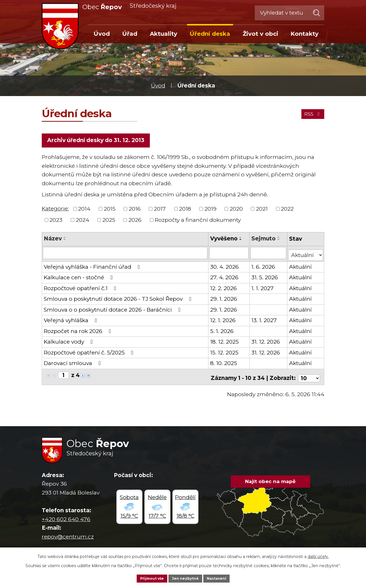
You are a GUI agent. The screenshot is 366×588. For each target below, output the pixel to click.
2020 (236, 211)
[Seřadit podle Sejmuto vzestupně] (279, 240)
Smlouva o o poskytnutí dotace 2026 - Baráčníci (113, 309)
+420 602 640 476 (66, 516)
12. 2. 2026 (224, 288)
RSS (310, 112)
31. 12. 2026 (266, 342)
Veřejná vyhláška (71, 320)
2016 (135, 211)
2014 (84, 211)
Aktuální (301, 267)
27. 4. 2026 (225, 277)
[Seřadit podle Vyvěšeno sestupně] (241, 242)
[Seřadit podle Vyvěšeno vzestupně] (241, 240)
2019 (210, 211)
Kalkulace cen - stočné (79, 277)
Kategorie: (55, 211)
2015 (110, 211)
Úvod (158, 86)
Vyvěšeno (224, 241)
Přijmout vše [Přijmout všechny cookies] (148, 578)
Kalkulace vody (69, 342)
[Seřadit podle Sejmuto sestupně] (279, 242)
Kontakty (305, 34)
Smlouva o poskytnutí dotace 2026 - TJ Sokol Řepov (119, 299)
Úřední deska (210, 34)
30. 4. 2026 (225, 267)
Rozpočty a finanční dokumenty (198, 222)
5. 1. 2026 (222, 331)
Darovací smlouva (73, 363)
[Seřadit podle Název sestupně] (65, 242)
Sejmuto (264, 241)
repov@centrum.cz (68, 534)
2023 (56, 222)
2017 (160, 211)
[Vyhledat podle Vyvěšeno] (229, 255)
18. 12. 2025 (225, 342)
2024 (82, 222)
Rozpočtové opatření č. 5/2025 (90, 352)
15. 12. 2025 (225, 352)
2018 (185, 211)
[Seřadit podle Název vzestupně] (65, 240)
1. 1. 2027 (263, 288)
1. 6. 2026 (263, 267)
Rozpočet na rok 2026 (78, 331)
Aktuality (164, 34)
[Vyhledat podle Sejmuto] (269, 255)
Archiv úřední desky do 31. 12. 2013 (98, 141)
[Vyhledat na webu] (290, 13)
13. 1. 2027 (264, 320)
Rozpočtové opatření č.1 (81, 288)
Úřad (130, 34)
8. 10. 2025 (224, 363)
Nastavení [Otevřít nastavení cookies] (221, 578)
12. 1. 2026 (223, 320)
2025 (109, 222)
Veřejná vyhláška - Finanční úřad (93, 267)
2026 (135, 222)
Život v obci (260, 34)
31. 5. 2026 (265, 277)
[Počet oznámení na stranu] (309, 375)
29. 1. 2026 (224, 299)
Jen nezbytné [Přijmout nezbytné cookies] (186, 578)
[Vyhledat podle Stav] (306, 254)
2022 (287, 211)
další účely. (318, 555)
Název (53, 241)
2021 (262, 211)
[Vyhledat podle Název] (125, 255)
